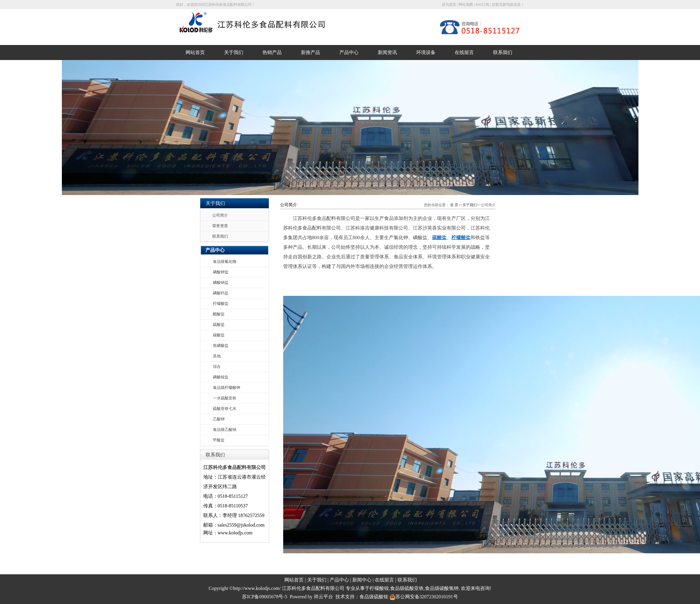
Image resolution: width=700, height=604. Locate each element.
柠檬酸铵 (379, 588)
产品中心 (349, 52)
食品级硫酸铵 (374, 597)
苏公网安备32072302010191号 (424, 597)
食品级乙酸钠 (225, 430)
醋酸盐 (219, 314)
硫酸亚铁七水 (225, 409)
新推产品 (311, 52)
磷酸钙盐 (221, 293)
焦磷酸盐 (221, 346)
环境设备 (426, 52)
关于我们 (234, 52)
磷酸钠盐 (221, 282)
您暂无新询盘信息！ (508, 5)
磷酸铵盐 (221, 377)
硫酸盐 (219, 325)
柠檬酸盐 (221, 304)
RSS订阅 (482, 5)
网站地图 (466, 5)
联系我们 (503, 52)
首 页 (454, 205)
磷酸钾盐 (221, 272)
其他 (217, 356)
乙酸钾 (219, 419)
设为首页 (449, 5)
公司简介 (220, 215)
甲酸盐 (219, 440)
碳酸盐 (219, 335)
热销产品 (272, 52)
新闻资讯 (387, 52)
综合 (217, 367)
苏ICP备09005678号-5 (265, 597)
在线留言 (464, 52)
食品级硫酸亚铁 (407, 588)
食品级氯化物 (225, 261)
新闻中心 (362, 580)
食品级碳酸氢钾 (442, 588)
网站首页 (195, 52)
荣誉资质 (220, 226)
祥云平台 (323, 597)
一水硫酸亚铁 (225, 398)
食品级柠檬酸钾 (227, 388)
